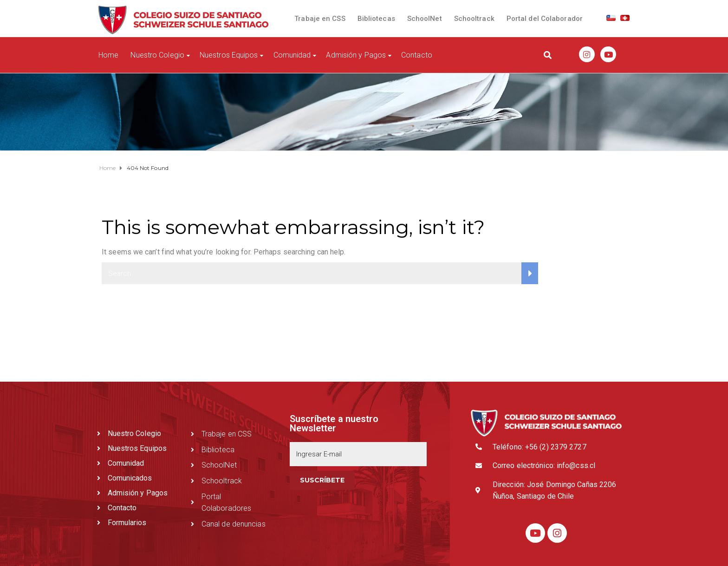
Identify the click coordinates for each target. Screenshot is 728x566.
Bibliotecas (376, 19)
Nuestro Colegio (157, 55)
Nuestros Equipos (229, 55)
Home (108, 55)
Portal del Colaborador (545, 19)
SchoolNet (425, 19)
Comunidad (292, 55)
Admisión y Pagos (356, 55)
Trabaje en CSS (320, 19)
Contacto (417, 55)
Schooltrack (474, 19)
